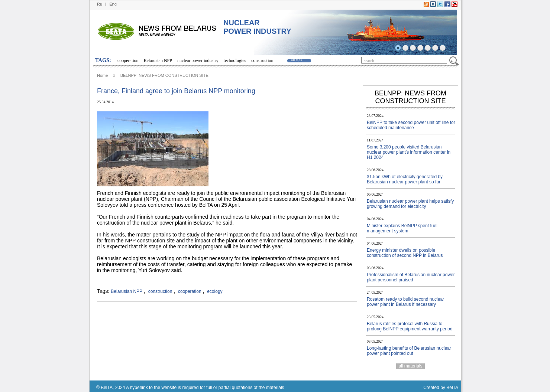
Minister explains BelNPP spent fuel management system (402, 228)
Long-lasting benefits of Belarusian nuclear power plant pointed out (409, 351)
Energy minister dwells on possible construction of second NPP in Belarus (405, 253)
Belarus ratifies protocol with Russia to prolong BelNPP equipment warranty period (410, 326)
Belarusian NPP (158, 61)
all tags (297, 60)
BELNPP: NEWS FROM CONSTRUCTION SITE (164, 75)
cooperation (128, 61)
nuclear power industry (198, 61)
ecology (215, 291)
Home (102, 75)
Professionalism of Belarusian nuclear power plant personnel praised (411, 277)
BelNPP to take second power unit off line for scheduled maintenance (411, 125)
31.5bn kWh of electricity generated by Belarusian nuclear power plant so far (405, 179)
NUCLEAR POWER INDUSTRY (257, 27)
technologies (235, 61)
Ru (100, 4)
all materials (410, 366)
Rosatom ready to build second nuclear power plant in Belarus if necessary (405, 302)
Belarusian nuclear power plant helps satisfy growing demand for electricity (410, 204)
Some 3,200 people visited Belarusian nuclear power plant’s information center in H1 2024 (409, 152)
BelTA (452, 388)
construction (262, 61)
